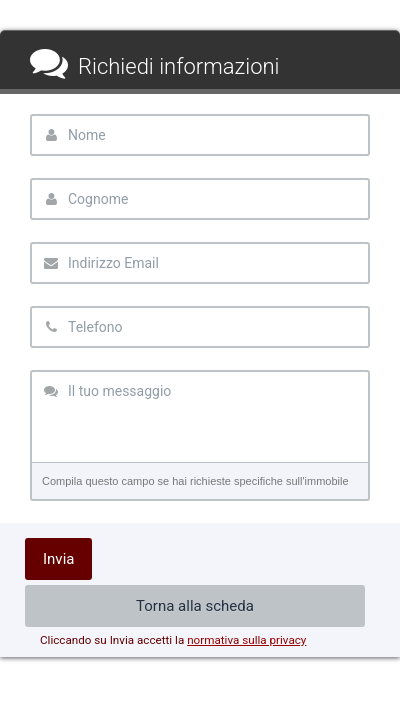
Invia (58, 559)
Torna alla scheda (195, 606)
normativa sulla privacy (246, 640)
